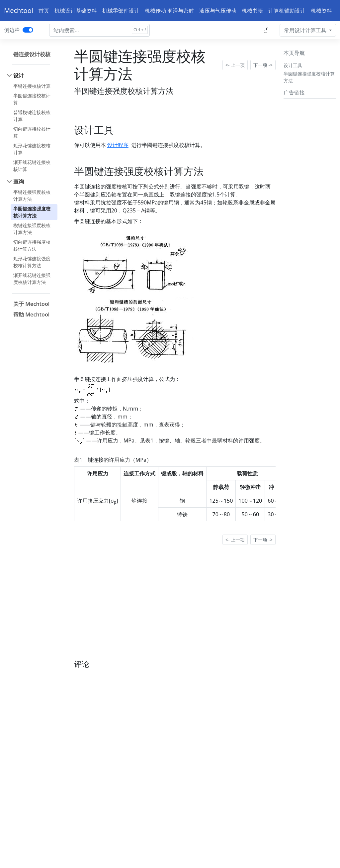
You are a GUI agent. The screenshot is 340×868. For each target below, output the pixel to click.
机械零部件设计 (121, 11)
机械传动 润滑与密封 (169, 11)
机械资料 (321, 11)
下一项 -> (263, 65)
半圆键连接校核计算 (32, 99)
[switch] (28, 30)
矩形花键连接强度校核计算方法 (32, 262)
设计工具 (293, 65)
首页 (44, 11)
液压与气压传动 (218, 11)
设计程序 (118, 145)
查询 (19, 182)
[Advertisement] (310, 201)
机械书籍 (252, 11)
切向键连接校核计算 (32, 132)
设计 (19, 75)
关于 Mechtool (31, 304)
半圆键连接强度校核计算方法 (32, 212)
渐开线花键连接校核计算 (32, 166)
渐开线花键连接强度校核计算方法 (32, 279)
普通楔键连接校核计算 (32, 116)
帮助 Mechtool (31, 314)
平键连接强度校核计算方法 (32, 195)
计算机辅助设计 (287, 11)
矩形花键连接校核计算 (32, 149)
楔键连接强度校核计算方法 (32, 229)
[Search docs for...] (99, 30)
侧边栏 (12, 30)
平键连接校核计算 (32, 86)
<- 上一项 (235, 65)
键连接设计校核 (32, 54)
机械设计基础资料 (76, 11)
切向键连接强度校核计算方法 (32, 245)
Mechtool (19, 10)
